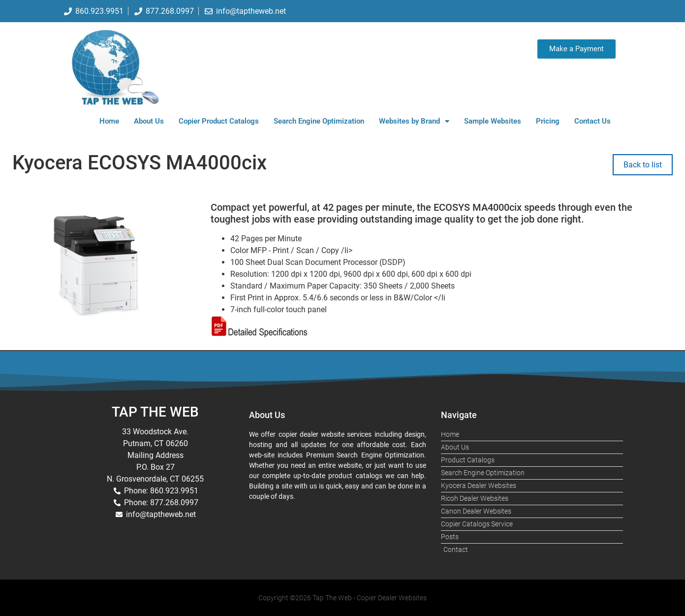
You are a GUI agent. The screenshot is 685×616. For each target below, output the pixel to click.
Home (109, 121)
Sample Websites (493, 121)
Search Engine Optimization (319, 121)
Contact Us (592, 121)
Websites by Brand (414, 121)
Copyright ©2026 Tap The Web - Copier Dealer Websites (342, 598)
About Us (149, 121)
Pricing (548, 121)
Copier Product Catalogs (219, 121)
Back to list (643, 165)
